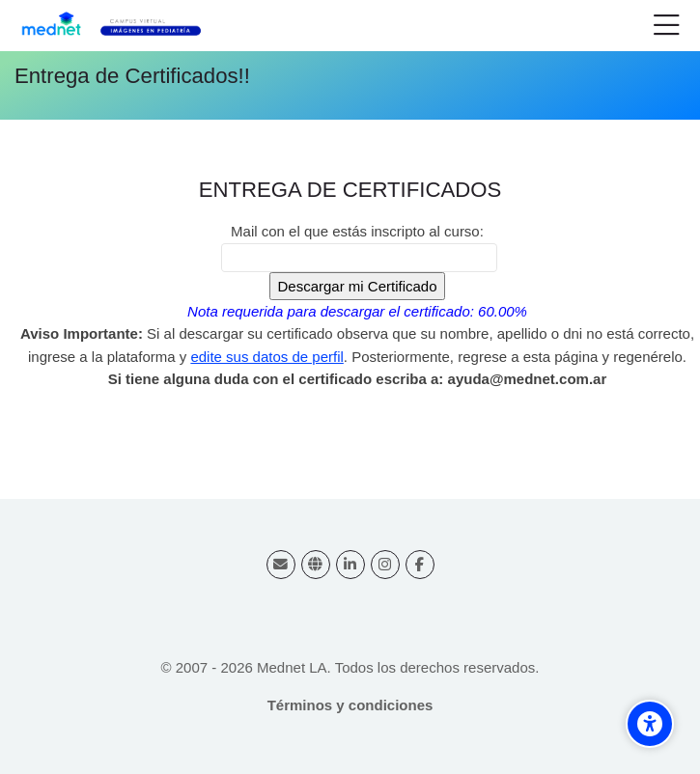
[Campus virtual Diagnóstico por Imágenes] (122, 26)
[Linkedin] (350, 565)
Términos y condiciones (350, 705)
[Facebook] (420, 565)
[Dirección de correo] (281, 565)
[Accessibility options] (650, 724)
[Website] (316, 565)
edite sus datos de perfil (266, 357)
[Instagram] (385, 565)
